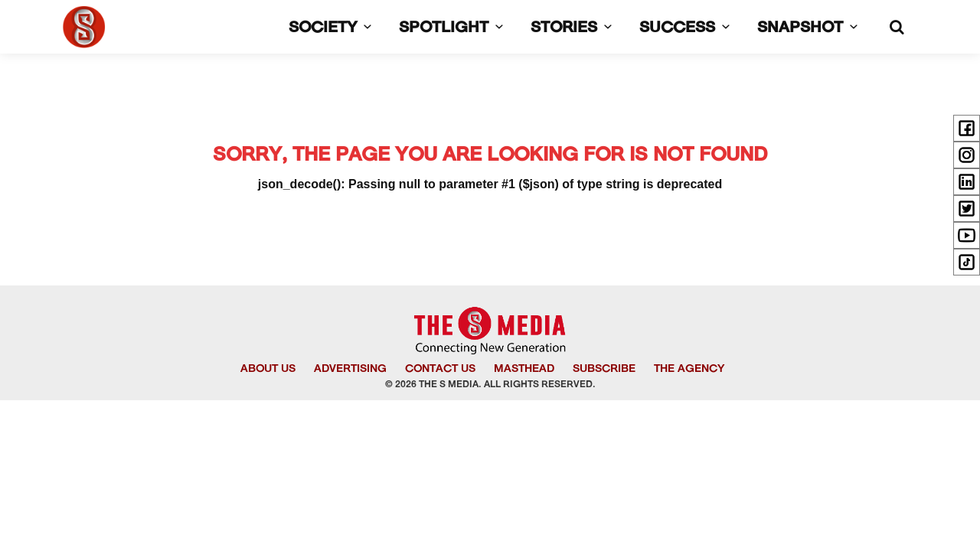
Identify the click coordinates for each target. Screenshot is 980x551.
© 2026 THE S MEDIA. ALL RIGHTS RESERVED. (490, 385)
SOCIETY (333, 28)
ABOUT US (268, 369)
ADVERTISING (350, 369)
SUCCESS (688, 28)
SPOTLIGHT (454, 28)
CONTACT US (440, 369)
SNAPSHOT (810, 28)
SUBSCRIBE (604, 369)
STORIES (574, 28)
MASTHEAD (524, 369)
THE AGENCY (689, 369)
